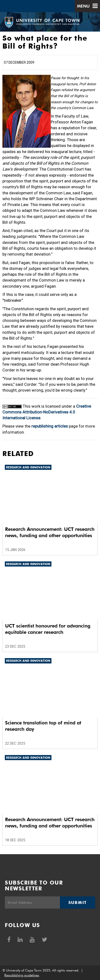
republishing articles (50, 426)
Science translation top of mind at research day (43, 726)
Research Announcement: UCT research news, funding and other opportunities (50, 532)
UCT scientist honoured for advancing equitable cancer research (48, 629)
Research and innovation (28, 467)
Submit (78, 903)
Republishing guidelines (22, 975)
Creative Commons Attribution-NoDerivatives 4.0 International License (47, 412)
